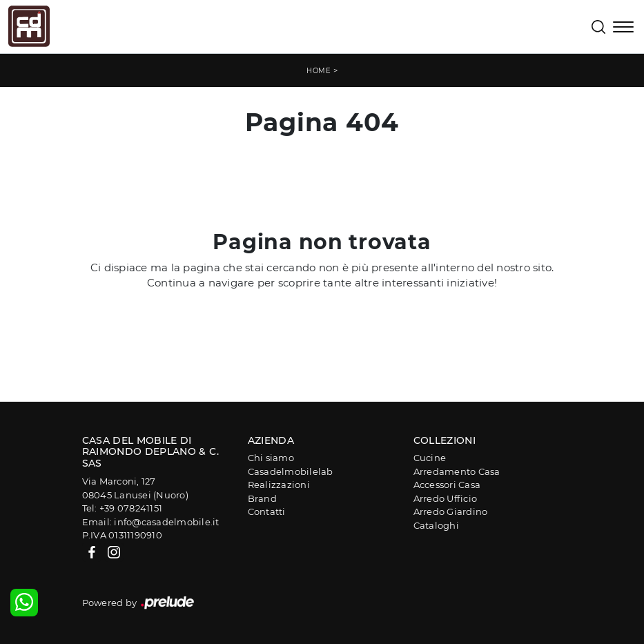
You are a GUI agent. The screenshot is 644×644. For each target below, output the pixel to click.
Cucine (430, 458)
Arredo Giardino (451, 511)
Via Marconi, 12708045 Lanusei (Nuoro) (135, 488)
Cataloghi (436, 525)
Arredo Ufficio (446, 498)
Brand (262, 498)
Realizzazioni (279, 485)
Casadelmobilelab (291, 471)
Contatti (267, 511)
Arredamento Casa (457, 471)
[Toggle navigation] (623, 28)
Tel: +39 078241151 (123, 508)
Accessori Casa (447, 485)
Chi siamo (271, 458)
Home (319, 71)
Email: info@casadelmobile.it (151, 522)
